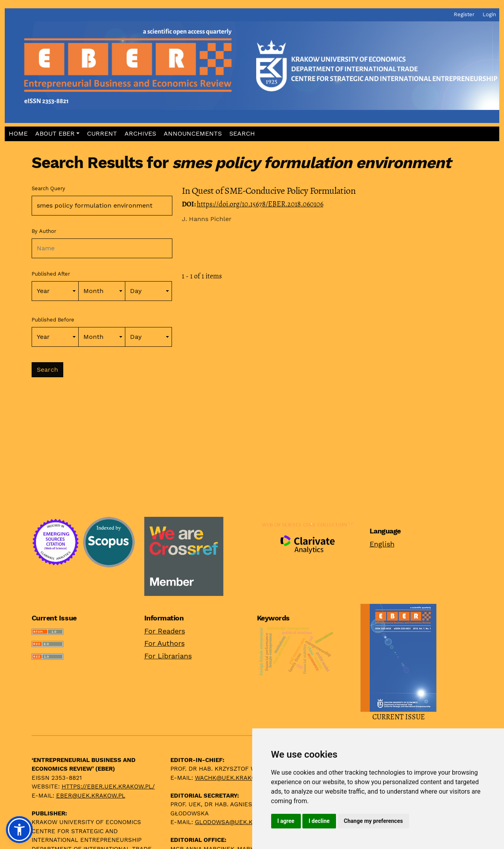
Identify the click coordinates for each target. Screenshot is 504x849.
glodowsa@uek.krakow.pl (239, 822)
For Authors (164, 643)
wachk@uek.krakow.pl (232, 778)
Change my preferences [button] (373, 821)
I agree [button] (286, 821)
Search (47, 370)
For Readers (165, 631)
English (382, 544)
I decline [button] (319, 821)
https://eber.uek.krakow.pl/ (108, 787)
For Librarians (168, 656)
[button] (57, 134)
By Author (44, 231)
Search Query (48, 188)
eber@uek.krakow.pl (91, 796)
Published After (51, 274)
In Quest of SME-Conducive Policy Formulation (269, 191)
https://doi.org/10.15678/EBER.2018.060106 (260, 204)
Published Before (53, 320)
